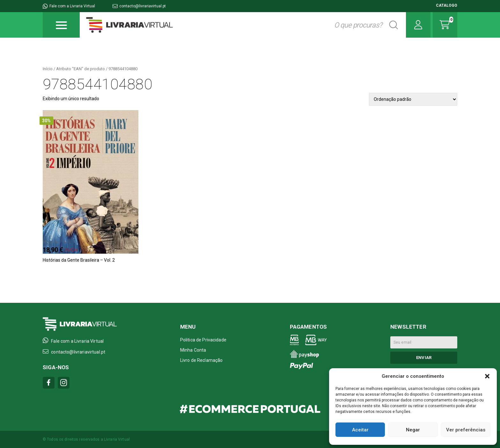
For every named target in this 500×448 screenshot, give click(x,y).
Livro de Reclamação (202, 360)
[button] (487, 376)
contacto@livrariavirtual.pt (139, 6)
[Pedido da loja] (413, 99)
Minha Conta (193, 350)
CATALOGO (447, 5)
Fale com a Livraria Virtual (69, 6)
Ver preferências (466, 430)
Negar (413, 430)
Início (48, 69)
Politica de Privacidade (203, 340)
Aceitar (360, 430)
